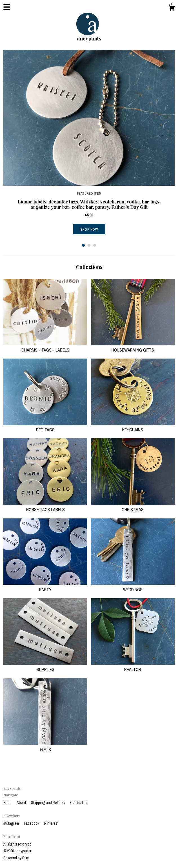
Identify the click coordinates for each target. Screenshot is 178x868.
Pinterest (51, 823)
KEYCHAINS (133, 427)
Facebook (32, 823)
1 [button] (83, 245)
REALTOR (133, 666)
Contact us (79, 803)
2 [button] (89, 245)
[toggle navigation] (7, 7)
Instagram (12, 823)
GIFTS (45, 746)
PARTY (45, 586)
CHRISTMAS (133, 506)
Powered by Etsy (16, 858)
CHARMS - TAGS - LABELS (45, 346)
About (22, 803)
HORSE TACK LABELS (45, 506)
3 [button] (95, 245)
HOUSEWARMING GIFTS (133, 346)
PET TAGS (45, 427)
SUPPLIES (45, 666)
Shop (8, 803)
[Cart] (172, 8)
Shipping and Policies (48, 803)
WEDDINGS (133, 586)
